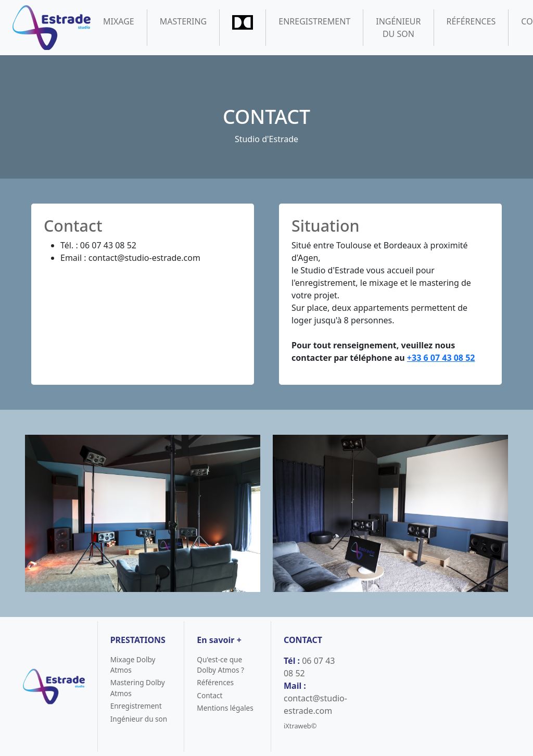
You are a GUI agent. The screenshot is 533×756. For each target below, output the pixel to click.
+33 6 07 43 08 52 (441, 358)
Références (471, 21)
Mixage (119, 21)
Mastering (183, 21)
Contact (210, 695)
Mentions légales (225, 708)
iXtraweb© (300, 726)
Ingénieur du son (398, 28)
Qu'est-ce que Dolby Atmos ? (220, 665)
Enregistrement (314, 21)
